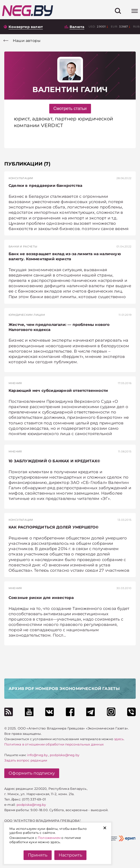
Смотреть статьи (70, 108)
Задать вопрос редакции (26, 760)
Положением (49, 838)
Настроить (70, 855)
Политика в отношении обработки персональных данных (54, 744)
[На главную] (28, 11)
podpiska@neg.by (65, 755)
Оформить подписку (32, 773)
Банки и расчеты (23, 246)
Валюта (77, 27)
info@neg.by (37, 755)
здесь (119, 739)
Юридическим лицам (27, 315)
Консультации (21, 178)
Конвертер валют (26, 27)
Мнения (15, 383)
